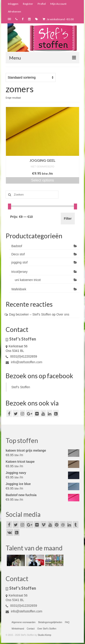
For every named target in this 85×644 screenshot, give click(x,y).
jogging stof (19, 262)
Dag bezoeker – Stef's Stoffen (30, 314)
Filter (68, 219)
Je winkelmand (58, 19)
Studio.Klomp (44, 635)
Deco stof (18, 254)
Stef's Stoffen (21, 387)
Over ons (63, 314)
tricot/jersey (19, 272)
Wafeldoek (19, 289)
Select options (42, 180)
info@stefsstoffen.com (24, 362)
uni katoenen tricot (28, 280)
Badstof (17, 246)
